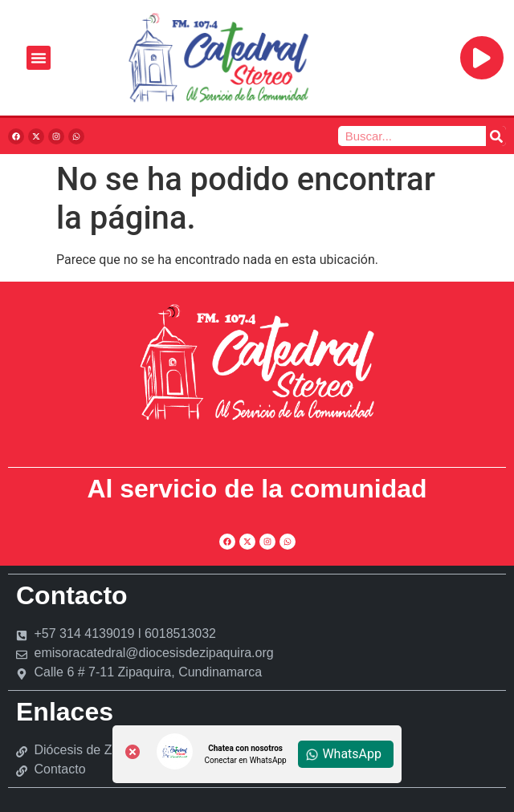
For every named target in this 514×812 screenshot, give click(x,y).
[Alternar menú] (39, 58)
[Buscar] (496, 136)
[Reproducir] (482, 58)
